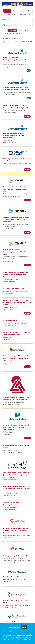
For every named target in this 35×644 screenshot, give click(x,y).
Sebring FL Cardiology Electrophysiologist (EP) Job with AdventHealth (15, 60)
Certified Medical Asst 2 (11, 622)
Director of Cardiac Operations (14, 288)
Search (7, 11)
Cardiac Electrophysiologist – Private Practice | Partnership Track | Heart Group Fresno (17, 302)
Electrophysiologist (10, 321)
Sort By (5, 41)
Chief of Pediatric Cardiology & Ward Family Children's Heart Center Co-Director (16, 275)
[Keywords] (17, 20)
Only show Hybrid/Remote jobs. (15, 33)
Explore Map (26, 11)
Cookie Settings (14, 627)
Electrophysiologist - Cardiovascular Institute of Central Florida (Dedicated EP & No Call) (17, 530)
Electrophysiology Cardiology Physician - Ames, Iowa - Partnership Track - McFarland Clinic (17, 427)
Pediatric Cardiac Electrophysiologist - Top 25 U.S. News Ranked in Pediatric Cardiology (16, 219)
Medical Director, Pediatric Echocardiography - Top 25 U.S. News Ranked (16, 252)
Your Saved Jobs (25, 14)
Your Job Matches (10, 14)
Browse (16, 11)
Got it (24, 627)
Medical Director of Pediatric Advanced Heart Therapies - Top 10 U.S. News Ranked (16, 189)
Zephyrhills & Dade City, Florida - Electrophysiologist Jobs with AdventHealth (14, 135)
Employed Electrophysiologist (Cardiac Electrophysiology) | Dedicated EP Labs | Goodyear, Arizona (17, 489)
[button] (23, 30)
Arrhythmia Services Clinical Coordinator (17, 577)
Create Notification (26, 41)
